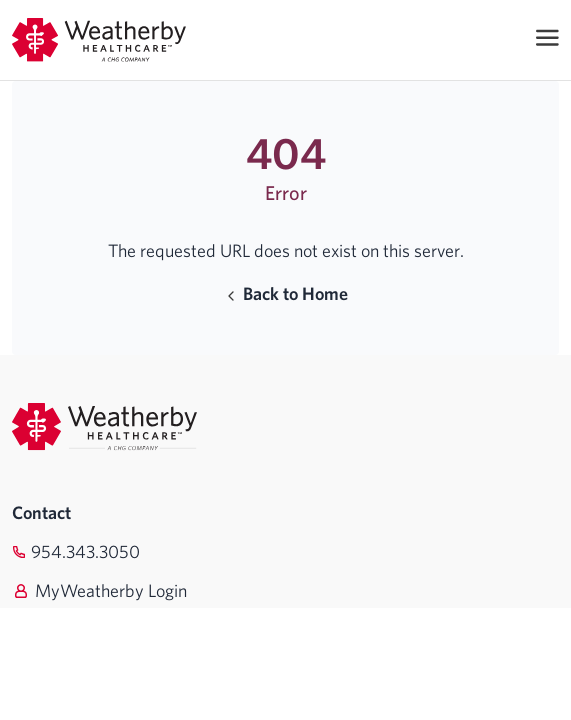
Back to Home (285, 293)
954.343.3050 (85, 551)
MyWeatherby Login (111, 590)
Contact (41, 512)
